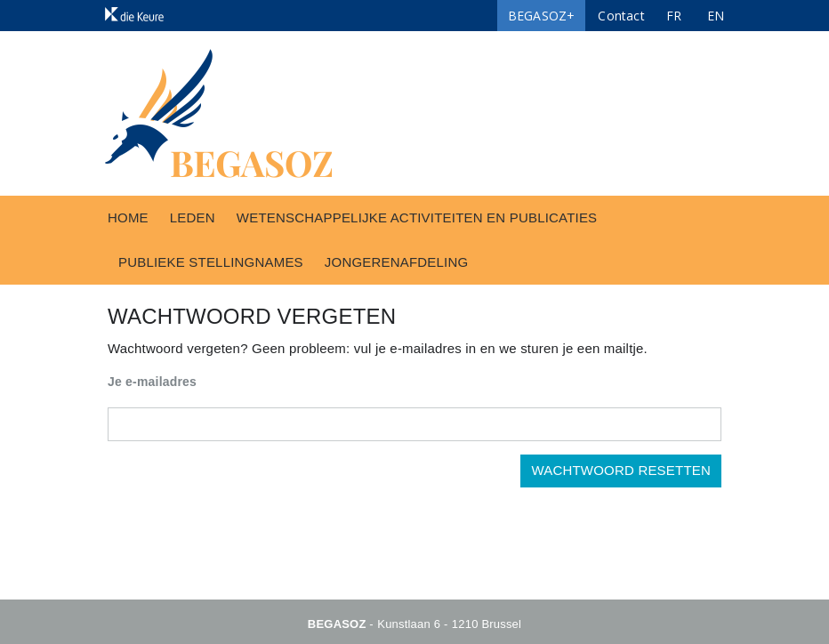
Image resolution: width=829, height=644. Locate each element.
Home (128, 217)
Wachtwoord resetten (621, 470)
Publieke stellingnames (211, 262)
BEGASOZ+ (542, 16)
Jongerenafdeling (397, 262)
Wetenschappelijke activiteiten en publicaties (417, 217)
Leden (193, 217)
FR (674, 16)
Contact (621, 16)
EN (716, 16)
